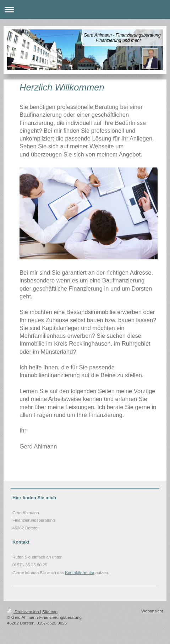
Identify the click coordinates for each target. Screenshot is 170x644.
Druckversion (24, 612)
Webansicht (152, 611)
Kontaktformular (80, 573)
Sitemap (50, 612)
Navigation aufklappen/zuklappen (85, 9)
